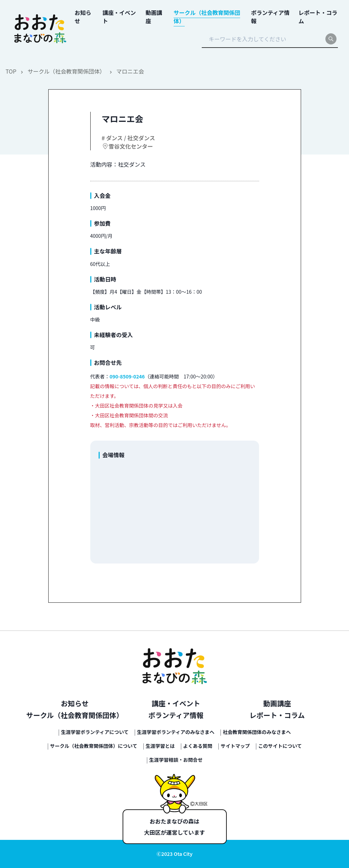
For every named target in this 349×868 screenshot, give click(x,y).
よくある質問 (198, 746)
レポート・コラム (277, 715)
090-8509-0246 (127, 376)
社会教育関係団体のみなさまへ (257, 732)
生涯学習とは (160, 746)
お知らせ (75, 703)
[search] (331, 39)
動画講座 (277, 703)
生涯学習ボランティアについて (95, 732)
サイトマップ (235, 746)
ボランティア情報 (176, 715)
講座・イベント (176, 703)
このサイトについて (280, 746)
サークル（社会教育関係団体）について (94, 746)
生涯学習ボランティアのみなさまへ (176, 732)
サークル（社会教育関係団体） (66, 71)
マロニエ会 (130, 71)
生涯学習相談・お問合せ (176, 760)
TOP (11, 71)
